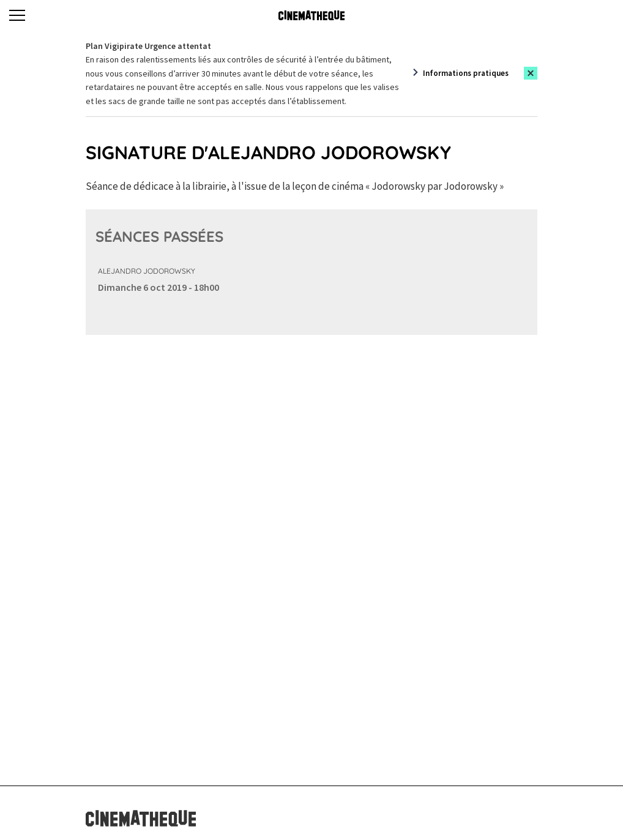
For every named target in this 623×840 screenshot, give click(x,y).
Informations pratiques (466, 73)
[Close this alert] (531, 73)
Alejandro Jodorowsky (147, 271)
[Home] (311, 15)
